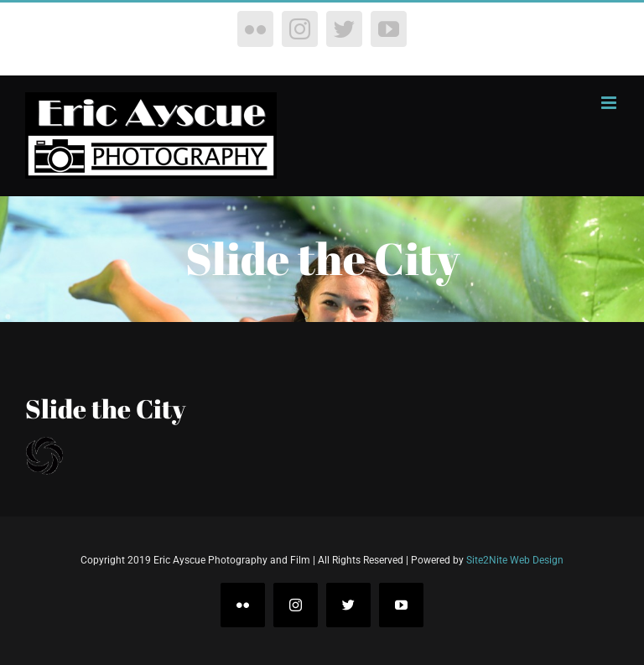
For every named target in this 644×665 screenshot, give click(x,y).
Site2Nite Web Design (515, 560)
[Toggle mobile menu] (610, 103)
